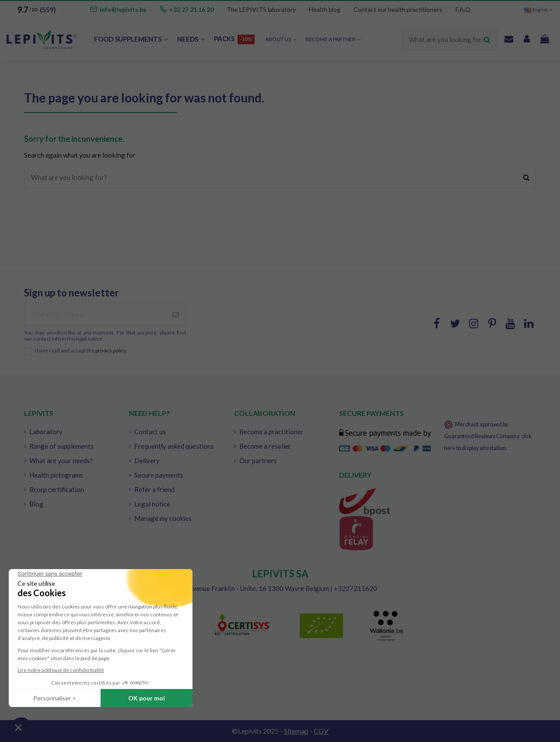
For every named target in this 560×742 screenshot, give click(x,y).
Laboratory (46, 432)
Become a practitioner (271, 432)
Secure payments (159, 475)
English (539, 10)
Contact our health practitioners (398, 9)
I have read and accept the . (81, 351)
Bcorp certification (57, 489)
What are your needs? (61, 461)
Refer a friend (154, 489)
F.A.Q (463, 9)
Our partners (258, 461)
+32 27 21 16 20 (191, 9)
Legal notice (152, 504)
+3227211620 (355, 588)
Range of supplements (61, 446)
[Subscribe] (176, 315)
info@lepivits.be (123, 9)
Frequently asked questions (174, 446)
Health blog (325, 9)
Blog (36, 504)
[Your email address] (95, 315)
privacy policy (111, 350)
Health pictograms (56, 475)
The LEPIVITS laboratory (261, 9)
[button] (333, 40)
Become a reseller (265, 446)
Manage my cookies (163, 518)
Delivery (147, 461)
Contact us (150, 432)
